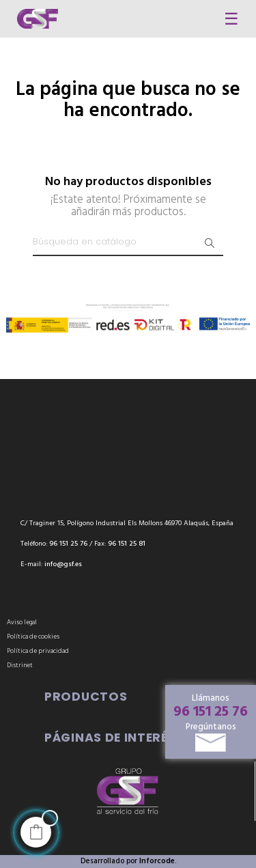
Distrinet (20, 666)
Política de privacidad (38, 651)
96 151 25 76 (211, 712)
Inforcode (157, 861)
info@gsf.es (63, 564)
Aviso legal (22, 622)
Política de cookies (33, 637)
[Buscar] (128, 242)
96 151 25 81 (127, 544)
